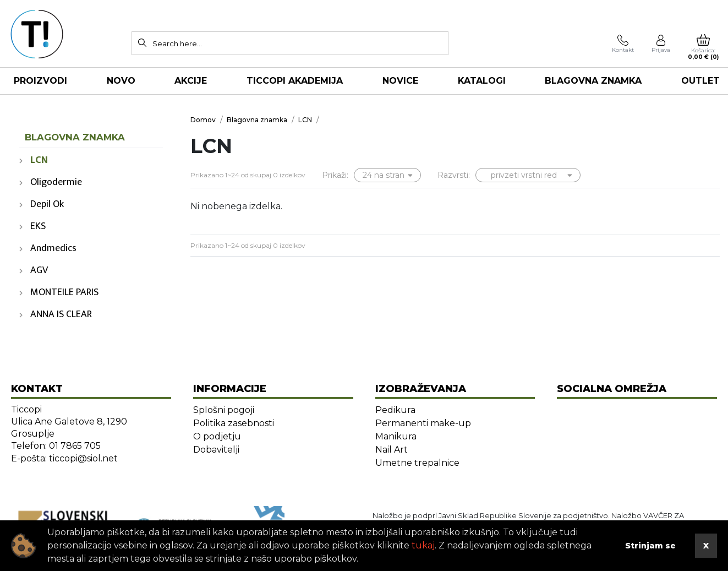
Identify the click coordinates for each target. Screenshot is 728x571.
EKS (38, 226)
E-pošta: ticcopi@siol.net (64, 458)
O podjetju (217, 436)
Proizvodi (40, 81)
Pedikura (395, 410)
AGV (39, 270)
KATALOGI (482, 81)
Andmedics (53, 248)
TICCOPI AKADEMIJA (295, 81)
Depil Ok (47, 204)
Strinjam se (650, 546)
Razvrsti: (454, 175)
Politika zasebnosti (234, 423)
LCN (39, 160)
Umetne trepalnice (417, 463)
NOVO (121, 81)
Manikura (396, 436)
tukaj (423, 545)
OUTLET (700, 81)
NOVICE (400, 81)
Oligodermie (56, 182)
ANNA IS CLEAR (61, 314)
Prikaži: (335, 175)
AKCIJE (191, 81)
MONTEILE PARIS (64, 292)
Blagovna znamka (593, 81)
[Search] (143, 42)
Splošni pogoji (224, 410)
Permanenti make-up (423, 423)
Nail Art (392, 450)
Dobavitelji (216, 450)
